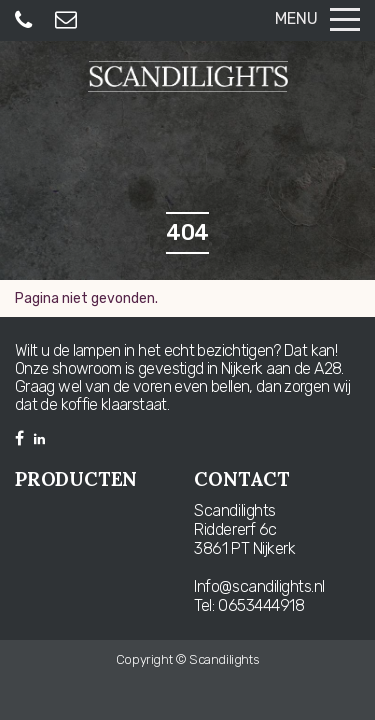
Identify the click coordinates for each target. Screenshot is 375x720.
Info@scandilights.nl (259, 586)
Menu (317, 18)
